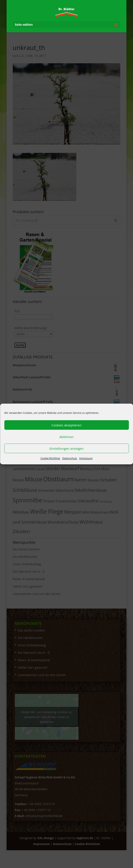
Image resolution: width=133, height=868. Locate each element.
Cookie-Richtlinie (50, 458)
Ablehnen (66, 437)
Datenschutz (70, 458)
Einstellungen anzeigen (66, 448)
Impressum (86, 458)
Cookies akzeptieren (66, 425)
